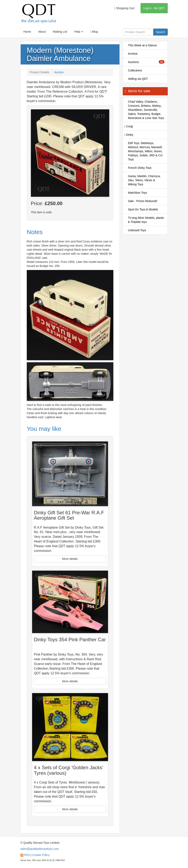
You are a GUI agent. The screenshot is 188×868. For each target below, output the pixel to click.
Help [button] (79, 32)
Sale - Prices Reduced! (143, 201)
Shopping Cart (124, 8)
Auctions (146, 62)
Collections (135, 70)
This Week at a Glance (142, 45)
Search (160, 32)
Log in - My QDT (154, 8)
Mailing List (60, 32)
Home (27, 32)
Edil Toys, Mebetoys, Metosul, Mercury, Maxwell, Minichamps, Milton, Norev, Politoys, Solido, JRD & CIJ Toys (145, 151)
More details (70, 559)
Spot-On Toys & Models (143, 209)
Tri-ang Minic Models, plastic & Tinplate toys (146, 220)
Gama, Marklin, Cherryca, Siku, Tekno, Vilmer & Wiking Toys (144, 180)
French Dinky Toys (140, 168)
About (42, 32)
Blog (94, 32)
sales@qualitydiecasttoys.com (40, 849)
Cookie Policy (41, 855)
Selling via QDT (138, 79)
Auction (59, 72)
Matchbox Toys (138, 193)
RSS (27, 855)
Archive (133, 54)
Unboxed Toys (137, 230)
